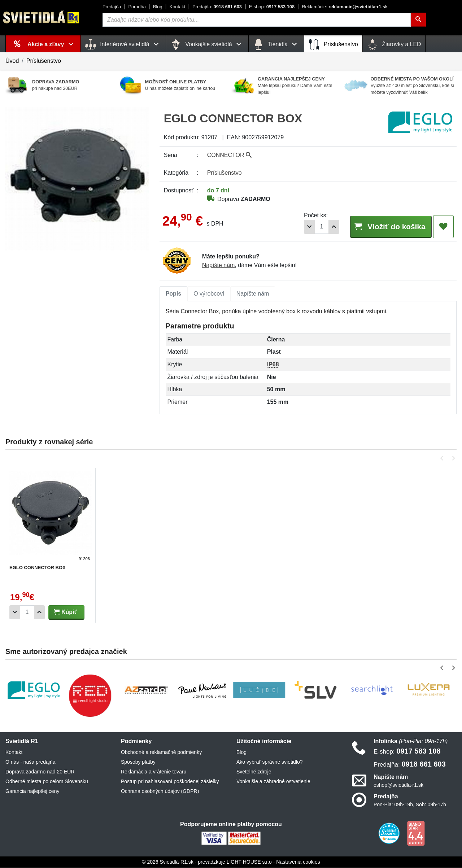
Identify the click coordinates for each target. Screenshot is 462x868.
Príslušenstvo (333, 45)
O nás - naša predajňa (30, 762)
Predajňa (112, 7)
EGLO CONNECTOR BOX (38, 568)
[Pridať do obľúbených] (443, 227)
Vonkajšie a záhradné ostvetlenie (273, 782)
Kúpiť (65, 612)
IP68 (273, 365)
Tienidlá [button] (276, 45)
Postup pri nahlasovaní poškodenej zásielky (170, 782)
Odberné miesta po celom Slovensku (47, 782)
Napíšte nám (219, 265)
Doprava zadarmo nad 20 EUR (40, 772)
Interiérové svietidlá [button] (123, 45)
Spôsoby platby (138, 762)
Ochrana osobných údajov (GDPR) (160, 791)
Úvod (12, 61)
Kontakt (177, 7)
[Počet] (315, 227)
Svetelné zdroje (254, 772)
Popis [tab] (174, 294)
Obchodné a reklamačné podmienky (161, 753)
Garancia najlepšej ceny (32, 791)
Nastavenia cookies (298, 862)
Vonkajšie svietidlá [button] (207, 45)
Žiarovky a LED (394, 45)
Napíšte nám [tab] (253, 294)
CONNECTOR (229, 155)
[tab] (174, 294)
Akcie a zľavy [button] (52, 44)
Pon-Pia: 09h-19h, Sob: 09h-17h (410, 805)
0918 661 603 (217, 7)
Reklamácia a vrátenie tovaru (154, 772)
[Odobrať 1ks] (302, 227)
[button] (443, 459)
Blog (158, 7)
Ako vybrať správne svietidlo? (269, 762)
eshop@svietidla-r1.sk (398, 785)
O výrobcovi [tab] (209, 294)
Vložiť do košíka (387, 226)
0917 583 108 (272, 7)
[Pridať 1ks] (327, 227)
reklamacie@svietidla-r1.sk (345, 7)
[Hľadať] (418, 20)
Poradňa (137, 7)
